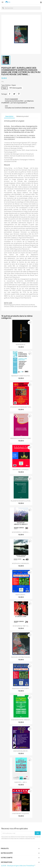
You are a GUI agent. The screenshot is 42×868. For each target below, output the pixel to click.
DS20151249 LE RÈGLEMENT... (21, 688)
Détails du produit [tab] (22, 116)
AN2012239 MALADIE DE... (21, 751)
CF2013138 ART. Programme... (21, 814)
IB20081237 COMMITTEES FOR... (21, 376)
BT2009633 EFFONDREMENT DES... (21, 407)
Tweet (14, 94)
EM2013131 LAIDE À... (21, 782)
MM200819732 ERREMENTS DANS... (21, 438)
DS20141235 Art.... (21, 595)
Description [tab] (9, 116)
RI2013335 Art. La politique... (21, 470)
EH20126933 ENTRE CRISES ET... (21, 720)
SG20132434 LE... (21, 345)
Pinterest (19, 94)
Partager (10, 94)
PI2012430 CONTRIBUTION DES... (21, 657)
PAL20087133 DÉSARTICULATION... (21, 501)
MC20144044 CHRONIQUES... (21, 563)
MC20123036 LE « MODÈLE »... (21, 532)
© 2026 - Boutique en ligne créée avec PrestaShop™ (18, 866)
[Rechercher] (21, 8)
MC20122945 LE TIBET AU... (21, 626)
